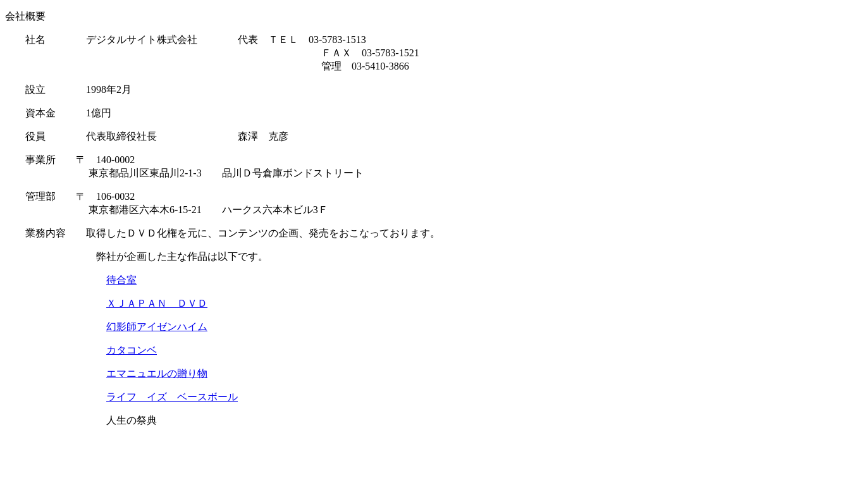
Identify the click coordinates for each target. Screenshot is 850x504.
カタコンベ (132, 350)
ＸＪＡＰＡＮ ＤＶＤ (157, 303)
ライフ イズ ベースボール (172, 397)
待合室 (121, 280)
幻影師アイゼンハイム (157, 327)
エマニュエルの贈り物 (157, 373)
